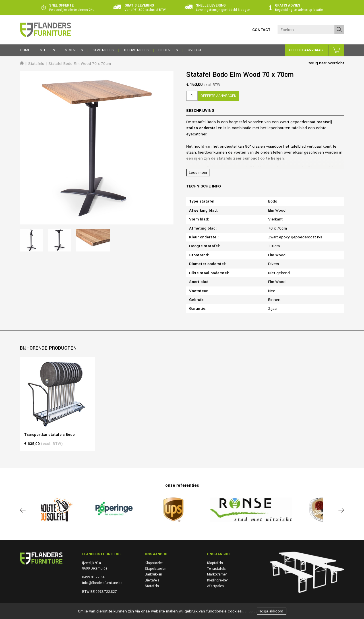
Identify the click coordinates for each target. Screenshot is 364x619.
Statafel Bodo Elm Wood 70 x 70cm (80, 64)
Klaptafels (215, 563)
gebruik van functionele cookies (213, 611)
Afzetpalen (215, 586)
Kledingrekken (218, 580)
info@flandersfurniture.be (102, 583)
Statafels (36, 64)
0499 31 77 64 (93, 577)
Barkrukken (153, 574)
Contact (261, 30)
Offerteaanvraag (306, 50)
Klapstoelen (154, 563)
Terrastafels (216, 569)
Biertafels (152, 580)
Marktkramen (217, 574)
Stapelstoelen (156, 569)
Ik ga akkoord (272, 611)
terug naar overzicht (326, 63)
